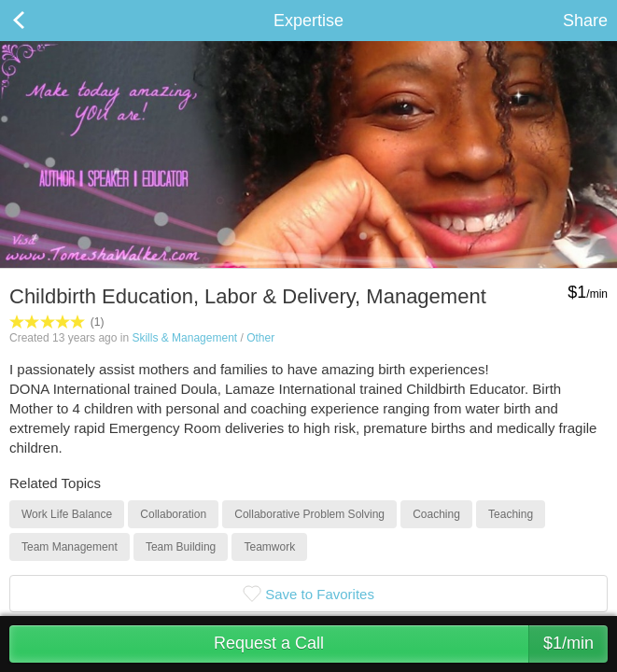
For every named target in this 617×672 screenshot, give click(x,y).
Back (37, 21)
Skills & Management (184, 338)
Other (260, 338)
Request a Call (411, 644)
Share (585, 21)
